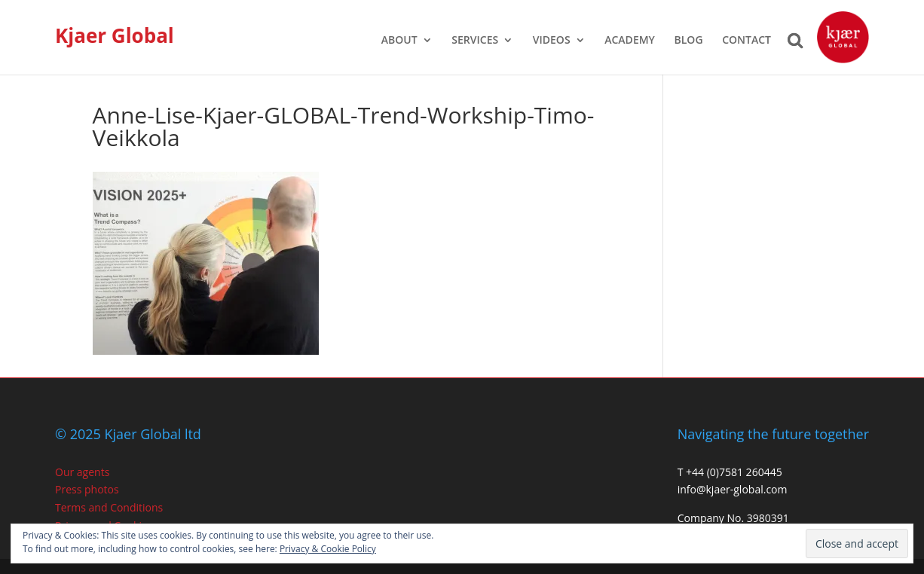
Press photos (87, 489)
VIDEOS (552, 41)
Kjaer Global (115, 35)
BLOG (689, 41)
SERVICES (475, 41)
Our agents (82, 472)
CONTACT (747, 41)
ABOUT (399, 41)
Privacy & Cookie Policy (328, 549)
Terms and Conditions (109, 507)
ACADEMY (630, 41)
